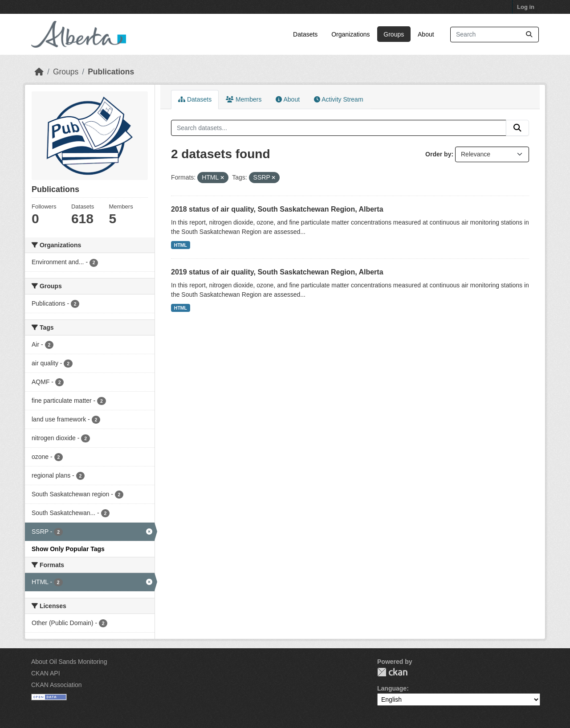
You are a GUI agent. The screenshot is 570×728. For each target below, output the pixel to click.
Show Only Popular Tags (68, 549)
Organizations (350, 34)
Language (392, 688)
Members (244, 99)
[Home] (39, 72)
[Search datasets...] (495, 35)
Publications (111, 72)
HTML (181, 245)
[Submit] (529, 35)
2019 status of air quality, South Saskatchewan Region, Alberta (277, 272)
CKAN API (46, 673)
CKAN (392, 672)
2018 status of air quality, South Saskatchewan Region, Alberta (277, 209)
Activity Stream (338, 99)
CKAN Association (57, 685)
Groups (394, 34)
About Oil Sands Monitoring (69, 662)
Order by (438, 154)
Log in (526, 7)
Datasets (305, 34)
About (426, 34)
